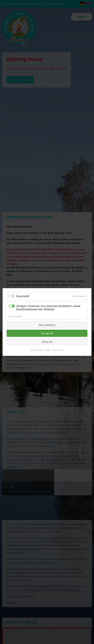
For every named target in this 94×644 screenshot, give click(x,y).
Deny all (47, 342)
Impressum (58, 350)
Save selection (47, 325)
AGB (48, 350)
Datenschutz (37, 350)
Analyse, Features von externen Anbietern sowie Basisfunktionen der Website (48, 308)
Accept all (47, 333)
